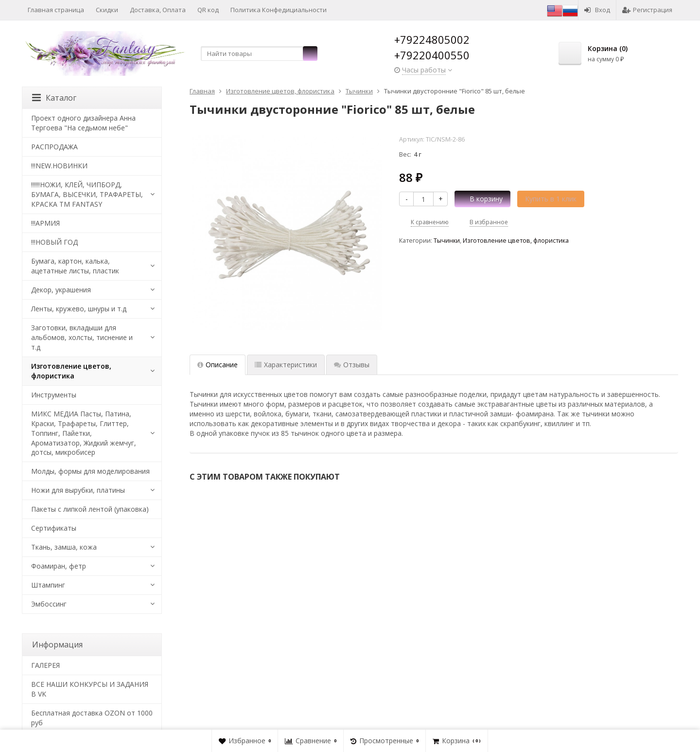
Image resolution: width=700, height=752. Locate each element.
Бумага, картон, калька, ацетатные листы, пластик (75, 266)
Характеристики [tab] (286, 365)
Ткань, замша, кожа (64, 547)
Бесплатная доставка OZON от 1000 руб (92, 718)
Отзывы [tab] (352, 365)
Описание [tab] (218, 365)
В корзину (481, 199)
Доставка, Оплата (158, 10)
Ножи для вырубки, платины (78, 490)
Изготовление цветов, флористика (516, 241)
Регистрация (647, 10)
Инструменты (54, 395)
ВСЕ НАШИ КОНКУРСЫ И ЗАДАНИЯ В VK (90, 689)
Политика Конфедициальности (279, 10)
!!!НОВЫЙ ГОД (54, 242)
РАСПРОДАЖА (54, 147)
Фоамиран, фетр (59, 566)
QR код (208, 10)
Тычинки (447, 241)
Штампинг (48, 585)
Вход (597, 10)
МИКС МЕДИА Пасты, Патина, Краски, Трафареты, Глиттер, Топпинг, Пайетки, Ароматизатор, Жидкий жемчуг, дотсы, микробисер (84, 433)
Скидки (107, 10)
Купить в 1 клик (551, 199)
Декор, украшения (61, 290)
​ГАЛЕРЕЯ (45, 665)
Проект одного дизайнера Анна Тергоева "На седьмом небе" (83, 123)
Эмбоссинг (49, 604)
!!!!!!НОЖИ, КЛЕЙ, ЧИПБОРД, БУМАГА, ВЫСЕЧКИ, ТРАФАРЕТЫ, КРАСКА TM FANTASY (87, 194)
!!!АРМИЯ (45, 223)
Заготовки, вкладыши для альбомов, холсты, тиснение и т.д (82, 337)
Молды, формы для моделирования (90, 471)
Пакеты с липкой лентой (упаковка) (90, 509)
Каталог (54, 98)
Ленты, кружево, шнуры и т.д (79, 309)
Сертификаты (54, 528)
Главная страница (56, 10)
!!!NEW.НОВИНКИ (59, 166)
